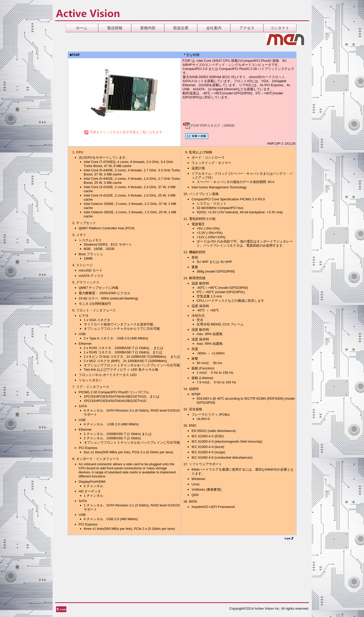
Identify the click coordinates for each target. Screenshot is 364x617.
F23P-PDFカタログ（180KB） (210, 125)
